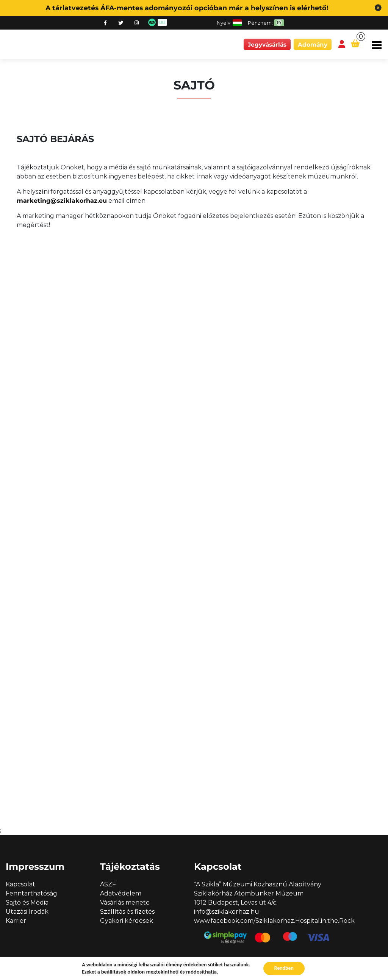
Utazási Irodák (27, 912)
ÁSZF (108, 884)
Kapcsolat (20, 884)
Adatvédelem (121, 893)
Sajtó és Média (27, 903)
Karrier (16, 921)
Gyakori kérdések (127, 921)
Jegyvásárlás (267, 45)
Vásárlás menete (125, 903)
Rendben (284, 968)
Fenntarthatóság (31, 893)
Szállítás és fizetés (127, 912)
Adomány (313, 45)
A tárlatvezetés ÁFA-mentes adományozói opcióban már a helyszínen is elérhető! (187, 8)
